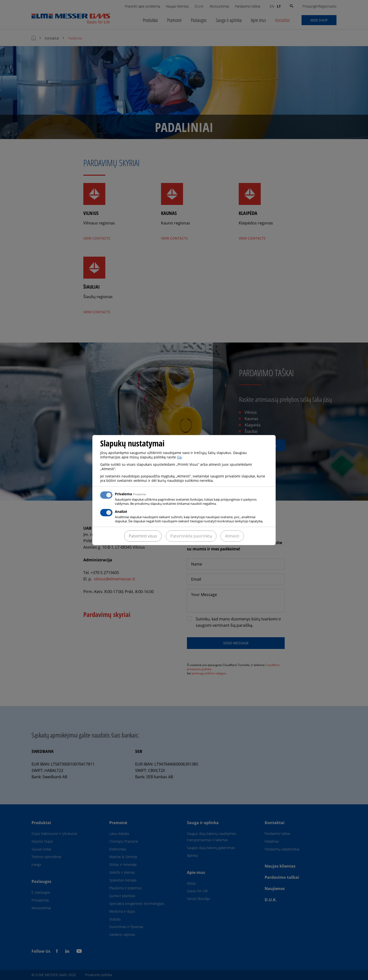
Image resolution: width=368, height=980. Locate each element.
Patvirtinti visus (143, 536)
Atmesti (232, 536)
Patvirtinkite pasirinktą (191, 536)
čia (179, 457)
